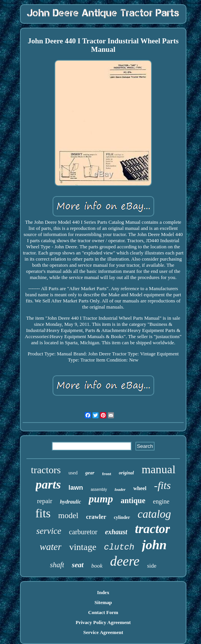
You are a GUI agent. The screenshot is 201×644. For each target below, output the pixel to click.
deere (125, 561)
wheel (140, 488)
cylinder (122, 517)
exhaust (116, 532)
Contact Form (103, 612)
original (126, 473)
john (154, 545)
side (152, 566)
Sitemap (103, 602)
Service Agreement (103, 632)
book (97, 566)
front (107, 474)
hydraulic (70, 502)
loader (120, 489)
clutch (119, 547)
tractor (153, 529)
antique (133, 500)
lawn (76, 488)
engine (161, 501)
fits (43, 513)
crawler (96, 517)
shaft (57, 565)
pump (101, 499)
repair (44, 501)
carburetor (83, 532)
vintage (83, 547)
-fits (163, 485)
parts (48, 484)
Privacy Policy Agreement (103, 622)
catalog (154, 514)
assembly (99, 490)
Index (103, 592)
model (68, 515)
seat (78, 565)
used (73, 473)
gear (90, 473)
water (50, 547)
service (49, 531)
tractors (46, 470)
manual (158, 469)
